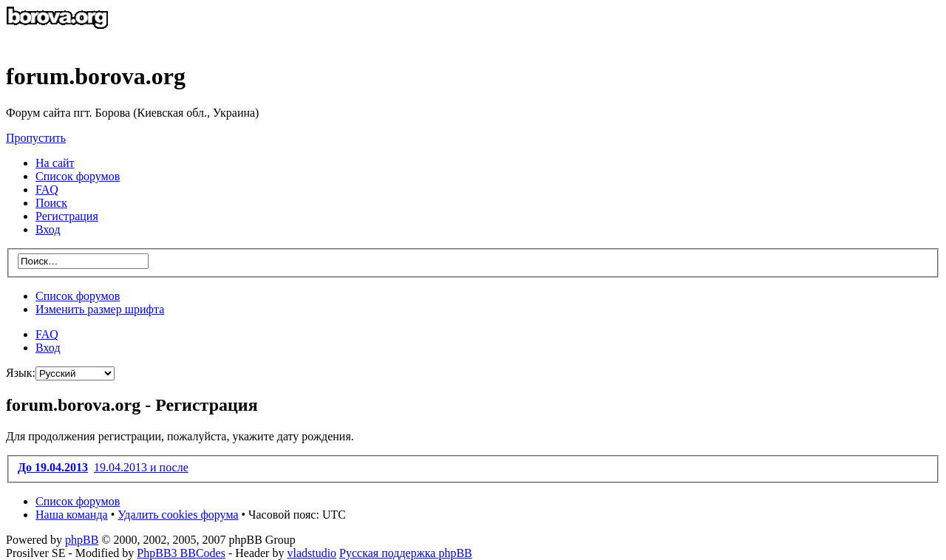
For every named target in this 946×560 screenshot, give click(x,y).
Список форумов (78, 296)
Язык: (21, 373)
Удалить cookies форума (178, 515)
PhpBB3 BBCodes (181, 553)
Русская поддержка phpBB (406, 553)
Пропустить (36, 138)
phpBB (82, 540)
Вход (48, 348)
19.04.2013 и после (141, 467)
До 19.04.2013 (53, 467)
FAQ (47, 334)
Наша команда (72, 515)
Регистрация (67, 216)
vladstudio (312, 553)
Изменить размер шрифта (100, 309)
